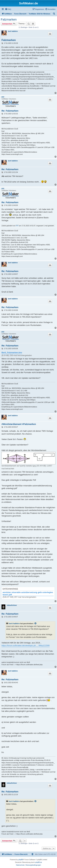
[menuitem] (8, 9)
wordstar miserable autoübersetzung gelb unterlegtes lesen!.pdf (28, 594)
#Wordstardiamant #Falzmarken (19, 424)
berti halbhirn (13, 31)
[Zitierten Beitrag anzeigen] (36, 623)
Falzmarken (9, 19)
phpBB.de (39, 862)
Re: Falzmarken (10, 111)
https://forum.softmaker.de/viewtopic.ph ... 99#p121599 (26, 645)
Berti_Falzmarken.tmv (12, 352)
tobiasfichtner (12, 605)
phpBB (21, 860)
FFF (3, 97)
